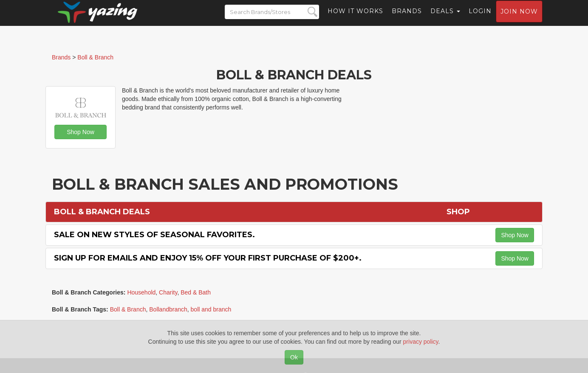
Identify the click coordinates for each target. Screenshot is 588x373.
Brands (407, 19)
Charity (168, 292)
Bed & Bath (196, 292)
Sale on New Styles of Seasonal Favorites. (154, 235)
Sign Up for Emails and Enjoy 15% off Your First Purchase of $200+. (208, 258)
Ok (294, 357)
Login (480, 19)
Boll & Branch (128, 309)
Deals (445, 19)
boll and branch (211, 309)
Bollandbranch (168, 309)
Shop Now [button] (81, 132)
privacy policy (421, 342)
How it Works (355, 19)
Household (141, 292)
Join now (519, 20)
